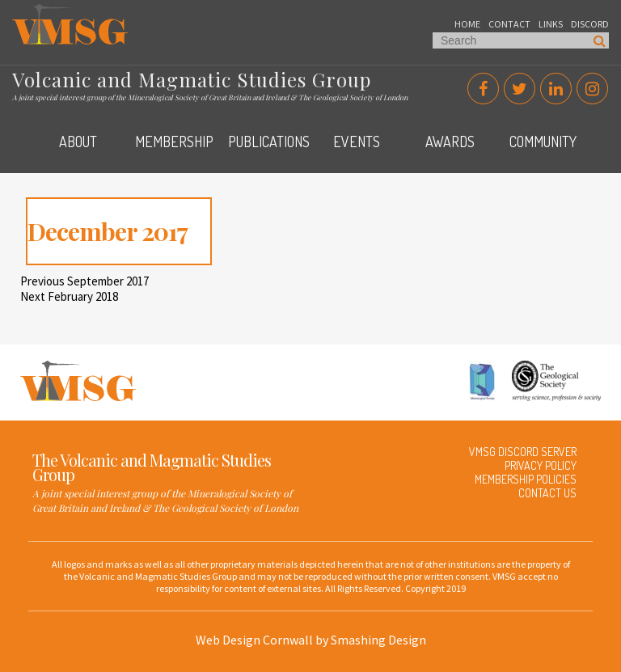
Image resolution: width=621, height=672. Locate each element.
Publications (269, 142)
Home (467, 24)
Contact (509, 24)
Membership (174, 142)
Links (551, 24)
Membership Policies (526, 479)
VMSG (27, 12)
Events (357, 142)
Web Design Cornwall (254, 640)
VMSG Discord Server (523, 452)
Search (600, 40)
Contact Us (547, 493)
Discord (590, 24)
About (78, 142)
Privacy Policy (541, 465)
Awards (450, 142)
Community (543, 142)
